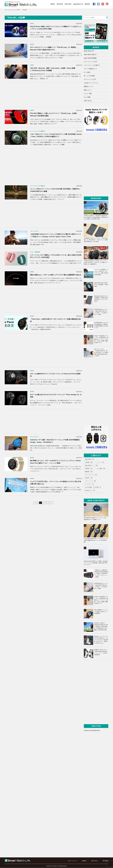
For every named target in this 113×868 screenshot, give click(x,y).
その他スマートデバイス (91, 83)
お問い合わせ (88, 101)
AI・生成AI (87, 72)
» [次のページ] (52, 503)
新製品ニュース (88, 87)
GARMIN (89, 469)
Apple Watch (90, 459)
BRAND (87, 4)
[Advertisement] (43, 95)
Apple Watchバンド (92, 466)
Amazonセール (90, 490)
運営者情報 (105, 861)
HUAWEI (89, 478)
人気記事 (89, 462)
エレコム (89, 493)
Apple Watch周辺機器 (90, 58)
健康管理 (89, 472)
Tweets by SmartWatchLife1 (92, 731)
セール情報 (87, 97)
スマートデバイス (91, 475)
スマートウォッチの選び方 (92, 65)
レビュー (101, 462)
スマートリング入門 (90, 79)
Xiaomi (99, 493)
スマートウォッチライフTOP (12, 10)
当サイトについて (73, 861)
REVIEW (60, 4)
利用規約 (84, 861)
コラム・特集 (88, 94)
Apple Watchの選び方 (90, 55)
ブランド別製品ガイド (90, 69)
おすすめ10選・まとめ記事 (93, 487)
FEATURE (68, 4)
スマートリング (91, 481)
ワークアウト (90, 484)
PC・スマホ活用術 (89, 76)
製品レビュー (88, 90)
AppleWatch (78, 4)
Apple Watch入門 (89, 51)
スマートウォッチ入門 (90, 62)
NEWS (53, 4)
